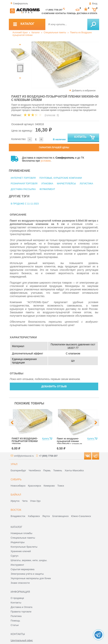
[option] (65, 65)
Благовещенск (60, 516)
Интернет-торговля (23, 178)
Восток (16, 510)
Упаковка (47, 184)
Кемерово (49, 486)
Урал (14, 464)
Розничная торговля (24, 184)
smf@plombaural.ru (24, 456)
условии (46, 161)
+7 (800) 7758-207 (54, 10)
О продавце (17, 598)
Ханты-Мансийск (74, 470)
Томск (61, 486)
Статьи (15, 625)
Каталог (36, 33)
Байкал (16, 495)
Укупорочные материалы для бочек (31, 578)
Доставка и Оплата (22, 607)
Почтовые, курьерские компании (61, 178)
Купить (85, 138)
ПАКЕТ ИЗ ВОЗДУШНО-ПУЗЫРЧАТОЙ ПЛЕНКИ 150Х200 (25, 441)
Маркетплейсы (66, 184)
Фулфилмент (47, 189)
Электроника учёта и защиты (27, 574)
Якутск (46, 516)
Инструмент (17, 565)
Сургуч (15, 556)
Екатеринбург (18, 470)
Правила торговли (21, 612)
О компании (48, 13)
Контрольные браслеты (24, 547)
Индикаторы (18, 542)
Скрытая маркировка (23, 569)
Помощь (71, 13)
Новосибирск (18, 486)
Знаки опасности (20, 583)
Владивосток (18, 516)
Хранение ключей (21, 551)
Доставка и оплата (87, 13)
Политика (16, 616)
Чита (25, 501)
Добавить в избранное (84, 91)
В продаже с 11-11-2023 (25, 204)
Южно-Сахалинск (81, 516)
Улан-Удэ (35, 501)
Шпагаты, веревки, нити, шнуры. (29, 560)
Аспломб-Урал (20, 33)
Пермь (47, 470)
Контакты (61, 13)
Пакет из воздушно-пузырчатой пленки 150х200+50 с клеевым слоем (69, 443)
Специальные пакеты (55, 33)
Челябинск (35, 470)
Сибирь (16, 479)
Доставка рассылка (23, 189)
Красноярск (35, 486)
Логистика (86, 184)
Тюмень (58, 470)
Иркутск (15, 501)
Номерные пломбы (22, 533)
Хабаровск (34, 516)
